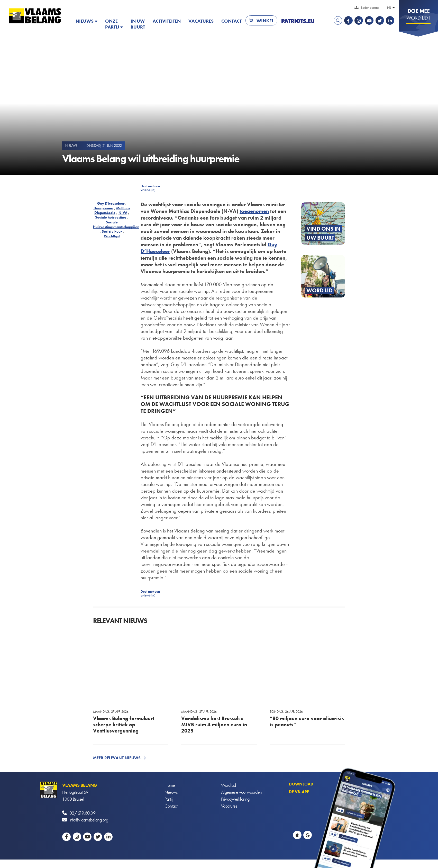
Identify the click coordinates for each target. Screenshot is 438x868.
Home (170, 785)
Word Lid (229, 785)
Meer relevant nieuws (117, 758)
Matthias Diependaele (112, 210)
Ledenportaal (370, 7)
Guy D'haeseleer (111, 203)
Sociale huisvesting (111, 217)
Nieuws (85, 21)
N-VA (123, 213)
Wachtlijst (112, 236)
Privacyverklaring (235, 799)
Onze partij (112, 24)
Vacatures (201, 21)
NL (389, 7)
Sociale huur (112, 231)
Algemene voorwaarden (241, 792)
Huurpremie (103, 208)
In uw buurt (138, 24)
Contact (231, 21)
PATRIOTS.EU (298, 21)
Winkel (265, 21)
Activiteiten (167, 21)
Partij (168, 799)
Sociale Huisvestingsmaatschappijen (116, 224)
